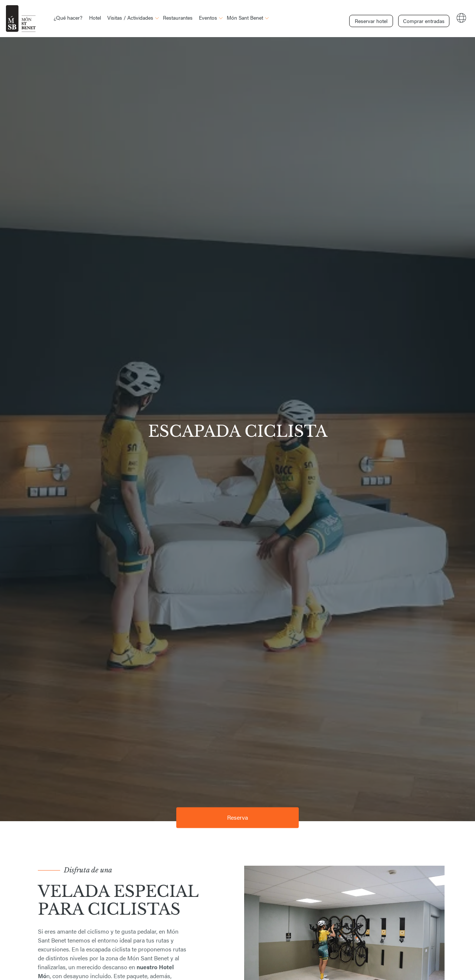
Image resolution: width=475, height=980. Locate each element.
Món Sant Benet (245, 17)
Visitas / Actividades (130, 17)
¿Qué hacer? (68, 17)
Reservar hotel (371, 18)
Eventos (208, 17)
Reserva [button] (237, 817)
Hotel (95, 17)
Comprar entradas (422, 18)
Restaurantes (178, 17)
